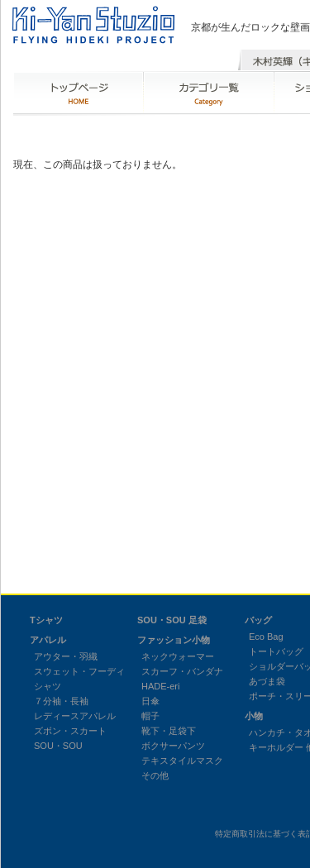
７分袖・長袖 (61, 701)
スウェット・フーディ (79, 671)
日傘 (150, 701)
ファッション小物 (174, 640)
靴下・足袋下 (169, 731)
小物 (254, 716)
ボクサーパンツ (173, 746)
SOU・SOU (58, 746)
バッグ (258, 620)
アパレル (48, 640)
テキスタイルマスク (182, 761)
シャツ (48, 686)
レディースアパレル (75, 716)
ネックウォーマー (178, 656)
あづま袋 (267, 681)
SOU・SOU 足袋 (172, 620)
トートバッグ (276, 651)
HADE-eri (160, 686)
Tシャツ (46, 620)
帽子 (150, 716)
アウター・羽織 (66, 656)
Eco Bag (266, 637)
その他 (155, 775)
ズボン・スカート (70, 731)
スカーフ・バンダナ (182, 671)
